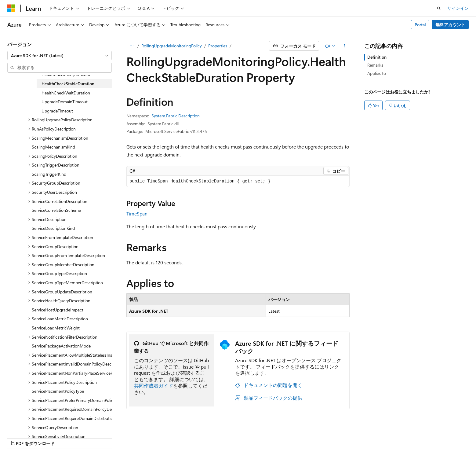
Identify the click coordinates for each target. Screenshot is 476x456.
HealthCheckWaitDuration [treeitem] (66, 93)
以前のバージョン (288, 437)
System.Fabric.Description (176, 116)
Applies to (377, 73)
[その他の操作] (344, 46)
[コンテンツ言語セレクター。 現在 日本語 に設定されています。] (20, 437)
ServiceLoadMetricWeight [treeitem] (56, 328)
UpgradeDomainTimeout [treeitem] (65, 102)
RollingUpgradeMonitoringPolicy (172, 46)
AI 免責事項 (252, 437)
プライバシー (365, 437)
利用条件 (399, 437)
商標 (419, 437)
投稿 (341, 437)
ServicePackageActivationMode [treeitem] (61, 346)
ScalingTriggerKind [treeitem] (49, 174)
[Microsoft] (11, 8)
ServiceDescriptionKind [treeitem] (53, 228)
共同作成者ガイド (154, 386)
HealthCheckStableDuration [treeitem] (68, 84)
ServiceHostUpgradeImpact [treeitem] (58, 310)
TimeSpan (137, 213)
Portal (420, 25)
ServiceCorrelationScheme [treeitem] (56, 210)
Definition (377, 57)
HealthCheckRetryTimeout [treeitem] (66, 74)
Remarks (375, 65)
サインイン (458, 8)
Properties (218, 46)
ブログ (319, 437)
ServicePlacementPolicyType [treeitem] (58, 391)
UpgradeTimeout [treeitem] (57, 111)
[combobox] (60, 56)
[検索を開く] (439, 8)
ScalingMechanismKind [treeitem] (53, 147)
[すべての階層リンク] (132, 46)
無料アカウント (450, 25)
